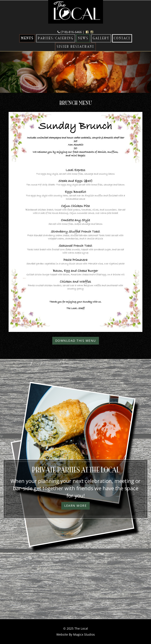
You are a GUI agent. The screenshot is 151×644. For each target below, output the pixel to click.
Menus (27, 38)
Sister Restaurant (75, 47)
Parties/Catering (56, 38)
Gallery (101, 38)
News (83, 38)
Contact (122, 38)
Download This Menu (76, 341)
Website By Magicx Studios (76, 634)
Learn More (75, 506)
